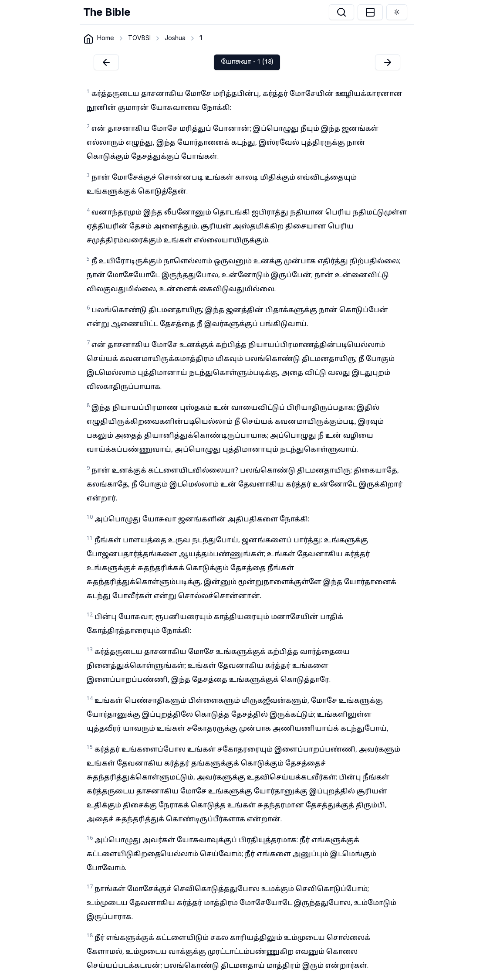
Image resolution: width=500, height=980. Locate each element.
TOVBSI (139, 38)
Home (106, 38)
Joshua (175, 38)
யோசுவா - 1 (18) (247, 62)
